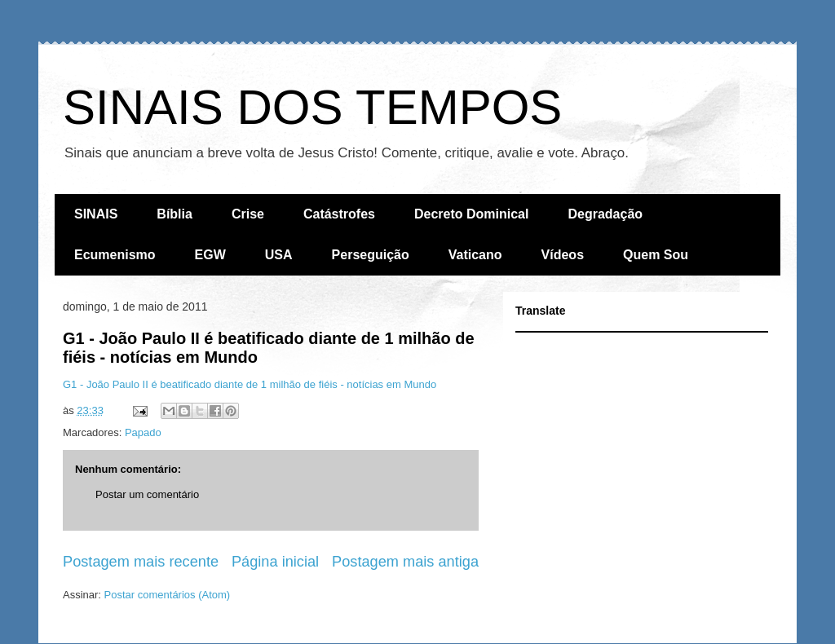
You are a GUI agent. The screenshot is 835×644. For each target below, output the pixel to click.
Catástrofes (339, 214)
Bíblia (175, 214)
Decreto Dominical (471, 214)
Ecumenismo (115, 255)
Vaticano (475, 255)
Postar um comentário (147, 494)
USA (279, 255)
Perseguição (371, 255)
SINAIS (96, 214)
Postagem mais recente (141, 562)
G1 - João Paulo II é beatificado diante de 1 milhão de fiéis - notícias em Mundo (250, 384)
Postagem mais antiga (405, 562)
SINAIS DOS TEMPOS (312, 107)
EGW (210, 255)
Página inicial (275, 562)
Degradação (605, 214)
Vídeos (563, 255)
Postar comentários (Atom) (168, 595)
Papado (143, 432)
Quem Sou (656, 255)
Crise (248, 214)
